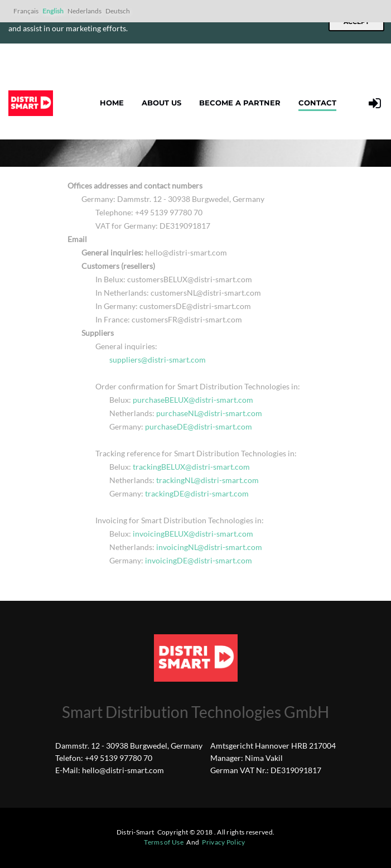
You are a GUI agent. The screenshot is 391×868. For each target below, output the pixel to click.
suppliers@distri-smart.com (158, 360)
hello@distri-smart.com (123, 770)
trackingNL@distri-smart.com (207, 480)
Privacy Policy (223, 842)
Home (112, 103)
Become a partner (240, 103)
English (53, 11)
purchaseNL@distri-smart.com (209, 413)
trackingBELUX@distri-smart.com (191, 467)
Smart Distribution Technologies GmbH (195, 712)
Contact (317, 103)
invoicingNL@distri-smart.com (209, 547)
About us (161, 103)
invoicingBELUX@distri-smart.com (193, 534)
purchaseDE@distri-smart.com (199, 426)
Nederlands (85, 11)
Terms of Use (164, 842)
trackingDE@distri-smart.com (197, 493)
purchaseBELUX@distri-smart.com (193, 400)
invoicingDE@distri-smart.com (199, 560)
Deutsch (118, 11)
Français (26, 11)
